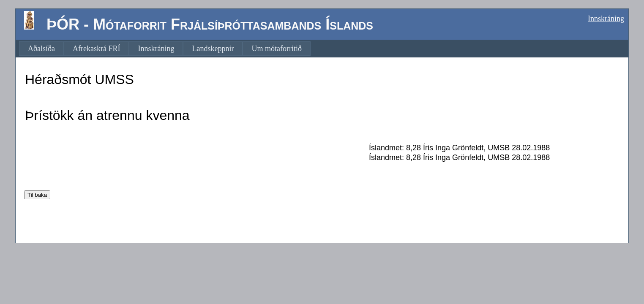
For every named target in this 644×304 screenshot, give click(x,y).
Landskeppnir (213, 49)
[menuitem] (41, 49)
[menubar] (165, 49)
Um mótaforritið (276, 49)
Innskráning (606, 19)
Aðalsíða (41, 49)
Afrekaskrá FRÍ (96, 49)
